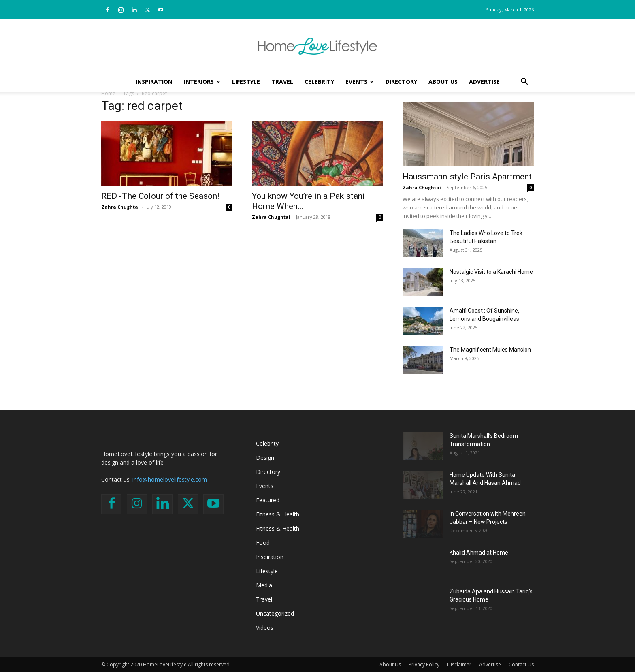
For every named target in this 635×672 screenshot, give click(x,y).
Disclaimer (459, 665)
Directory (401, 82)
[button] (524, 82)
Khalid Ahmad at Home (479, 553)
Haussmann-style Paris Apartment (467, 177)
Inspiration (154, 82)
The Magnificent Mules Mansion (490, 350)
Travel (282, 82)
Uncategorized (275, 613)
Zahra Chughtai (120, 207)
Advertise (484, 82)
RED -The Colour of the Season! (160, 196)
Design (265, 458)
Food (263, 543)
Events (360, 82)
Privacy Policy (424, 665)
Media (264, 585)
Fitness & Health (278, 514)
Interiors (202, 82)
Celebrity (319, 82)
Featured (268, 500)
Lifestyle (246, 82)
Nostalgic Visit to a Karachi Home (491, 272)
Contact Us (521, 665)
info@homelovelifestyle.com (170, 479)
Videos (265, 628)
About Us (443, 82)
